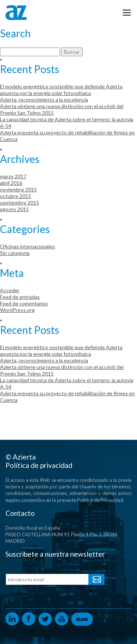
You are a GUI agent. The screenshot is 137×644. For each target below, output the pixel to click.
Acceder (10, 290)
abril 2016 (11, 183)
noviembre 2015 (18, 189)
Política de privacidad (39, 465)
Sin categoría (15, 253)
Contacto (20, 513)
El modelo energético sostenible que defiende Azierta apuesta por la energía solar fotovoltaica (61, 90)
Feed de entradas (20, 297)
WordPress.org (17, 310)
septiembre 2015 (20, 203)
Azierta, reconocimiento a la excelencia (44, 100)
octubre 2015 (16, 196)
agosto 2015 (14, 209)
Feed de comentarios (24, 303)
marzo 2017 (13, 176)
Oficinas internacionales (28, 246)
